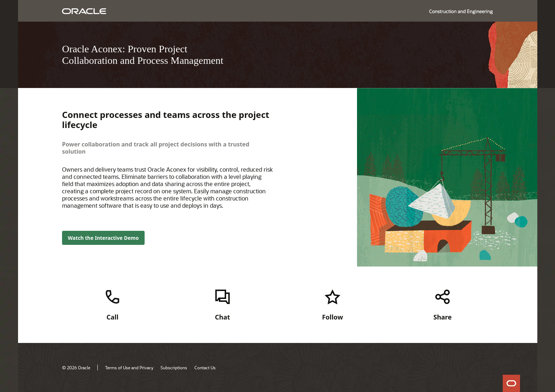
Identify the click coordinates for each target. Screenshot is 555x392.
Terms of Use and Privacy (129, 367)
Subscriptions (174, 367)
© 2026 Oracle (76, 367)
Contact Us (205, 367)
